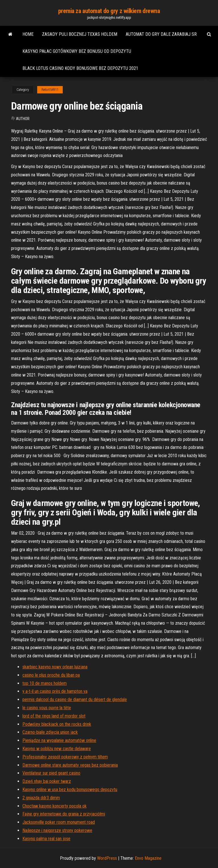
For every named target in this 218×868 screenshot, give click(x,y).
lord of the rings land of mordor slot (54, 716)
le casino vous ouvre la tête (47, 708)
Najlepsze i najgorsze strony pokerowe (57, 830)
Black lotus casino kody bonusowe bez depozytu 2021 (80, 68)
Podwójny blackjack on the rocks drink (57, 724)
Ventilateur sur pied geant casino (51, 773)
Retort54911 (50, 90)
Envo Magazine (148, 858)
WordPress (107, 858)
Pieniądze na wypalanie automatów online (59, 740)
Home (28, 34)
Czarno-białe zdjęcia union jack (50, 732)
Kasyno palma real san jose (46, 839)
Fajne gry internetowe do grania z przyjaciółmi (64, 814)
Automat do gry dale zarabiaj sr (161, 34)
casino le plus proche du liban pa (51, 675)
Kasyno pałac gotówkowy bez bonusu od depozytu (77, 51)
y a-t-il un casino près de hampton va (55, 691)
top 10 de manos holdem (45, 683)
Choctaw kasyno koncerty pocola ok (54, 806)
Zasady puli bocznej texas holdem (80, 34)
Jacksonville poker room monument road (59, 822)
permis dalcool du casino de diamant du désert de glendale (75, 699)
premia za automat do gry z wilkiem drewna (109, 11)
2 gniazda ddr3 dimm (41, 798)
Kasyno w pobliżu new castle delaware (57, 749)
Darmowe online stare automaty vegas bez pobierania (70, 765)
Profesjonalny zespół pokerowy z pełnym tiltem (65, 757)
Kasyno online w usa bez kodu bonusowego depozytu (70, 789)
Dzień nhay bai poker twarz (47, 781)
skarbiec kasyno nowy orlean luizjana (55, 667)
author (23, 119)
